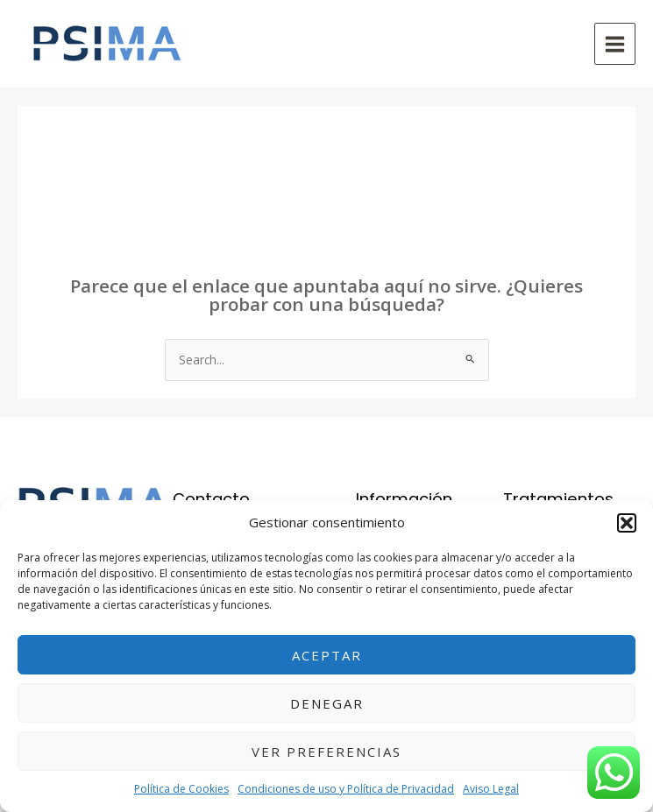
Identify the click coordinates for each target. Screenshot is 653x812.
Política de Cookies (181, 789)
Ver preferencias (326, 752)
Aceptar (327, 655)
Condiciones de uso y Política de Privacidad (346, 789)
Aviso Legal (491, 789)
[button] (627, 523)
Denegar (327, 703)
